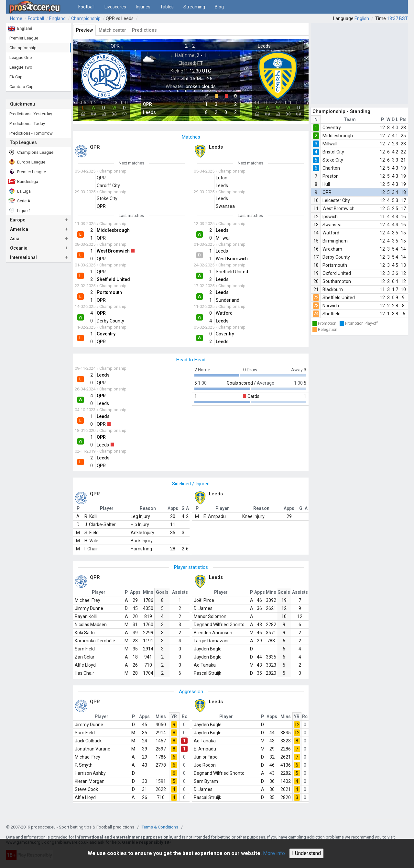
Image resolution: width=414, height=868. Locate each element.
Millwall (330, 144)
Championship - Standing (341, 111)
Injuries (143, 7)
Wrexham (332, 249)
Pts (403, 119)
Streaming (194, 7)
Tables (167, 7)
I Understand (306, 853)
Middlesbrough (338, 136)
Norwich (331, 306)
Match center (112, 30)
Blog (219, 7)
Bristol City (333, 152)
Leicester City (336, 200)
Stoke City (333, 160)
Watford (331, 233)
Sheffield (332, 314)
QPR (327, 192)
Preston (331, 176)
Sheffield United (339, 298)
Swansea (332, 225)
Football (86, 7)
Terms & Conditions (160, 827)
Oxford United (337, 273)
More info (274, 853)
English (362, 18)
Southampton (337, 281)
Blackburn (333, 289)
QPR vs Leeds (120, 18)
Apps (135, 592)
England (57, 18)
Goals (162, 592)
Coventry (332, 128)
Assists (180, 592)
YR (174, 716)
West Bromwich (338, 209)
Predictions (144, 30)
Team (350, 119)
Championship (86, 18)
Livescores (115, 7)
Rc (185, 716)
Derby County (336, 257)
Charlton (331, 168)
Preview (84, 30)
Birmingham (335, 241)
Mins (148, 592)
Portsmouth (335, 265)
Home (16, 18)
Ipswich (330, 217)
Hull (326, 184)
